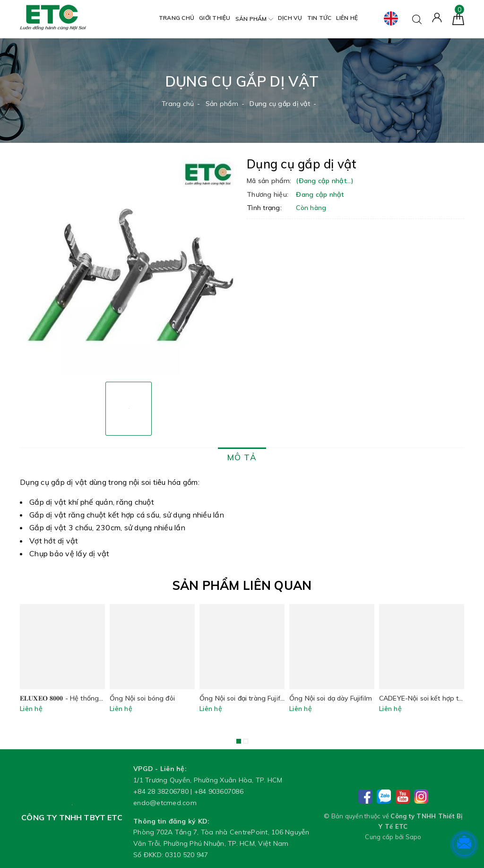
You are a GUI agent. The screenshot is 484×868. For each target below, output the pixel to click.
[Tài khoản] (437, 17)
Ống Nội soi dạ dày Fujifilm (331, 698)
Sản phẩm (254, 19)
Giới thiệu (215, 18)
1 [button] (239, 741)
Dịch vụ (290, 18)
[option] (129, 266)
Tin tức (320, 18)
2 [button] (246, 741)
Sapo (414, 837)
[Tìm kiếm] (417, 18)
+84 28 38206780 (161, 791)
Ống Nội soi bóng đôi (142, 698)
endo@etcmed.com (165, 803)
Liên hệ (347, 18)
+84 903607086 (219, 791)
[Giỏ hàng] (458, 18)
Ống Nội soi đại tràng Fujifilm (244, 698)
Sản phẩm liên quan (242, 585)
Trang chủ (177, 18)
